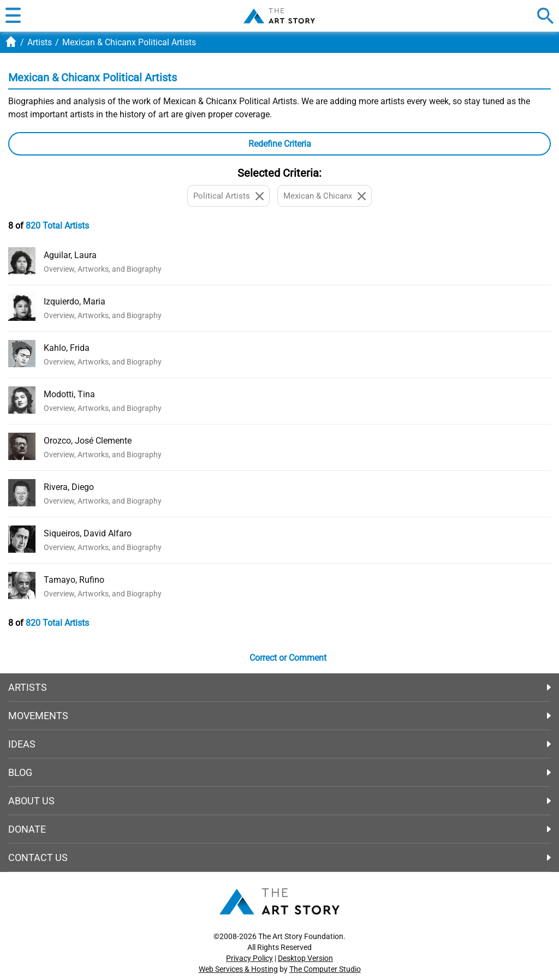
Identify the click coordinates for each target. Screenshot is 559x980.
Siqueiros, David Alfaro (88, 533)
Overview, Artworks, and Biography (103, 269)
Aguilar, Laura (70, 255)
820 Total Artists (57, 226)
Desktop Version (305, 958)
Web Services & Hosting (238, 969)
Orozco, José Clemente (88, 441)
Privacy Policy (249, 958)
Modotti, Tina (69, 394)
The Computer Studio (325, 969)
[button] (13, 16)
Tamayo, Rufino (74, 580)
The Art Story (279, 16)
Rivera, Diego (69, 487)
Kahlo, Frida (67, 348)
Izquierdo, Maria (75, 301)
